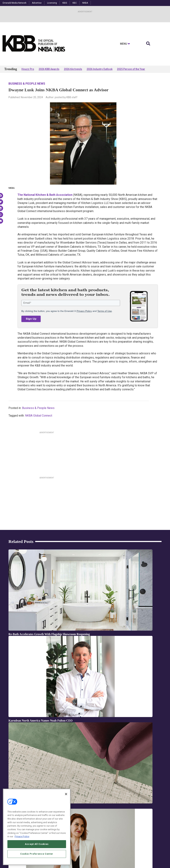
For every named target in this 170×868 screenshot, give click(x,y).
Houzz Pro (28, 69)
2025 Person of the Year (131, 69)
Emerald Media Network (15, 3)
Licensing (52, 3)
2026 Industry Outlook (100, 69)
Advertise (37, 3)
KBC (75, 3)
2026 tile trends (73, 69)
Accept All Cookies (37, 852)
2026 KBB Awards (49, 69)
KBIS (65, 3)
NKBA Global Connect (39, 416)
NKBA (85, 3)
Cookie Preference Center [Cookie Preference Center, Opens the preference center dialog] (37, 862)
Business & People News (27, 84)
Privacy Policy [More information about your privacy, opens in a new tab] (22, 845)
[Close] (66, 802)
